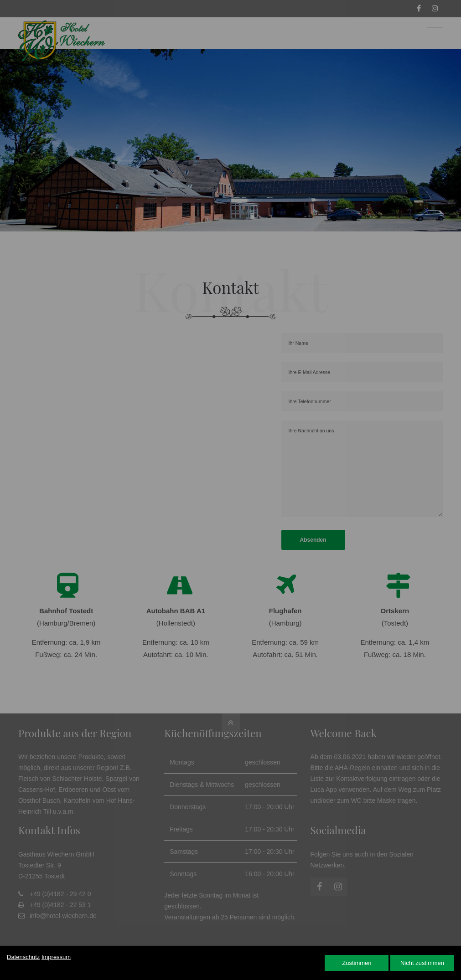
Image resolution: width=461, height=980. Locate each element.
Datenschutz (23, 957)
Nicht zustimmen (422, 963)
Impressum (56, 957)
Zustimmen (357, 963)
